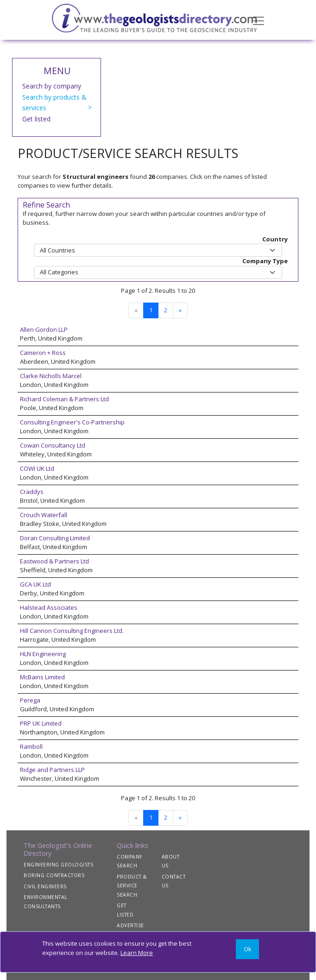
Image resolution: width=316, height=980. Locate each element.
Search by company (52, 86)
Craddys (32, 492)
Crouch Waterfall (44, 515)
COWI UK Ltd (37, 468)
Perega (30, 700)
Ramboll (31, 746)
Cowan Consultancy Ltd (53, 445)
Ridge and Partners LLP (52, 770)
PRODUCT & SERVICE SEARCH (132, 886)
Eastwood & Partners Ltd (54, 561)
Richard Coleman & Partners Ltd (64, 399)
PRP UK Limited (41, 723)
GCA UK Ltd (35, 584)
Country (275, 239)
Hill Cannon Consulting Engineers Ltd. (72, 631)
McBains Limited (42, 677)
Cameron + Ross (43, 353)
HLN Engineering (43, 654)
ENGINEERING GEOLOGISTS (58, 865)
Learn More (137, 953)
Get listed (36, 119)
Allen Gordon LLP (44, 329)
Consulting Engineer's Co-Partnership (72, 422)
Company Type (265, 261)
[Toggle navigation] (259, 20)
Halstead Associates (49, 607)
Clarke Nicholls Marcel (51, 376)
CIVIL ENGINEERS (45, 886)
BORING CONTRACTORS (54, 875)
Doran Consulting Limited (55, 538)
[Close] (247, 949)
